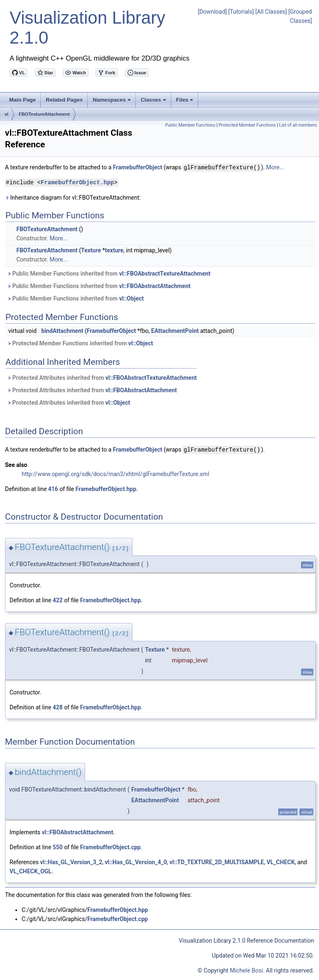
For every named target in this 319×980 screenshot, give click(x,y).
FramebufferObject (138, 167)
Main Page (22, 100)
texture (114, 250)
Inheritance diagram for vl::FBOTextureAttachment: (73, 197)
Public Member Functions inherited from (109, 273)
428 (58, 706)
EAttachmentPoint (175, 330)
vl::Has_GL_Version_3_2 (71, 861)
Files (185, 102)
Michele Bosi (246, 970)
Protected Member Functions (247, 125)
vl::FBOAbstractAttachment (155, 286)
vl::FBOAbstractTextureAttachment (165, 273)
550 (58, 846)
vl (6, 114)
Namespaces (112, 102)
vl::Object (131, 298)
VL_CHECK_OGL (31, 870)
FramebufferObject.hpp (77, 182)
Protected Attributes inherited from (102, 377)
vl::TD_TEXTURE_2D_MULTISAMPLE (217, 861)
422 (58, 599)
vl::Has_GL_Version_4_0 (136, 861)
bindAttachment (63, 330)
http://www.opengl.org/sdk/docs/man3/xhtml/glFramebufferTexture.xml (115, 473)
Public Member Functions (190, 125)
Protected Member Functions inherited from (80, 343)
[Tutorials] (241, 12)
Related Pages (64, 100)
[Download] (212, 12)
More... (275, 167)
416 (53, 488)
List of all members (298, 125)
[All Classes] (271, 12)
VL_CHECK (281, 861)
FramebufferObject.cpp (110, 846)
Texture (91, 250)
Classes (154, 102)
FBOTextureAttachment (44, 114)
